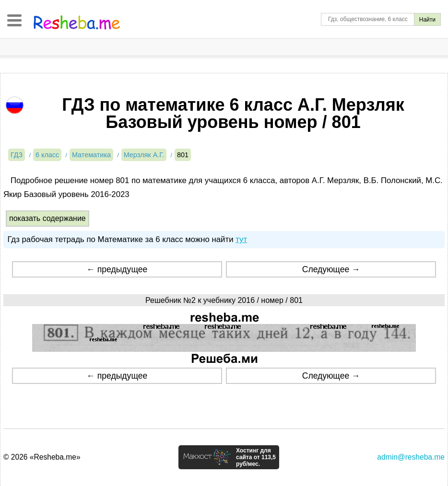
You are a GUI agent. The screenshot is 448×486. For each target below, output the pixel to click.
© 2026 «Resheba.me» (42, 457)
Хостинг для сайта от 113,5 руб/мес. (256, 457)
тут (241, 239)
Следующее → (331, 269)
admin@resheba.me (411, 457)
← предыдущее (117, 269)
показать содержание (47, 218)
